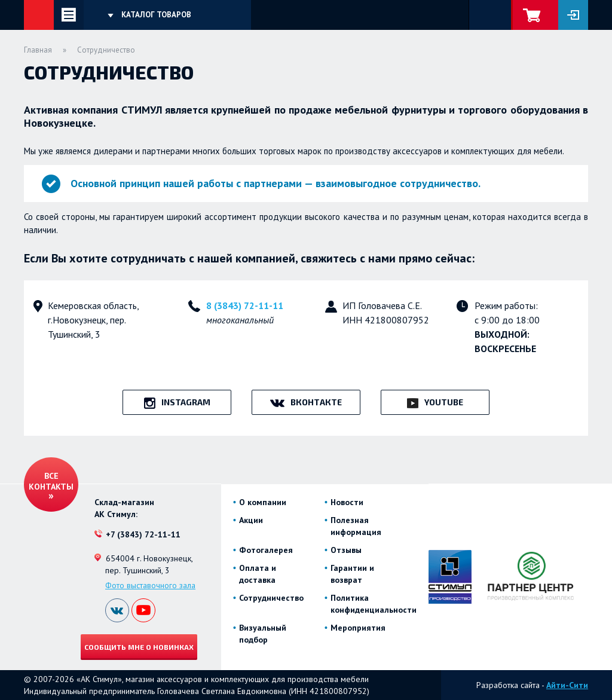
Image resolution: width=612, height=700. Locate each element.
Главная (38, 50)
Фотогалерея (266, 550)
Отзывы (346, 550)
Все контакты (51, 481)
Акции (251, 520)
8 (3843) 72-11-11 (245, 305)
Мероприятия (358, 628)
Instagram (186, 402)
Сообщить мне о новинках (139, 647)
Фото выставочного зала (150, 585)
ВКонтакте (316, 402)
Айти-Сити (567, 685)
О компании (263, 502)
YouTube (444, 402)
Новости (347, 502)
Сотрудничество (271, 598)
